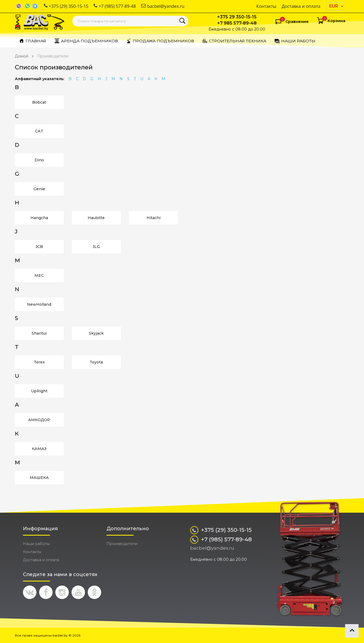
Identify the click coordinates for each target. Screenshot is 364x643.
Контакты (266, 6)
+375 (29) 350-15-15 (66, 6)
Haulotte (96, 218)
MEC (39, 275)
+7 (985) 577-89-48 (115, 6)
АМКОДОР (39, 420)
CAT (39, 131)
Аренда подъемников (86, 41)
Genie (39, 189)
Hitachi (154, 218)
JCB (39, 247)
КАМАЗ (39, 449)
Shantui (39, 333)
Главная (33, 41)
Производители (53, 56)
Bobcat (39, 102)
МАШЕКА (39, 478)
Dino (39, 160)
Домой (21, 56)
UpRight (39, 391)
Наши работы (295, 41)
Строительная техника (234, 41)
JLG (96, 247)
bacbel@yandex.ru (163, 6)
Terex (39, 362)
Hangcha (39, 218)
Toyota (96, 362)
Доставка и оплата (301, 6)
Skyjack (96, 333)
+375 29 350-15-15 (237, 17)
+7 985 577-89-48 (237, 23)
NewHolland (39, 304)
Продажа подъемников (160, 41)
